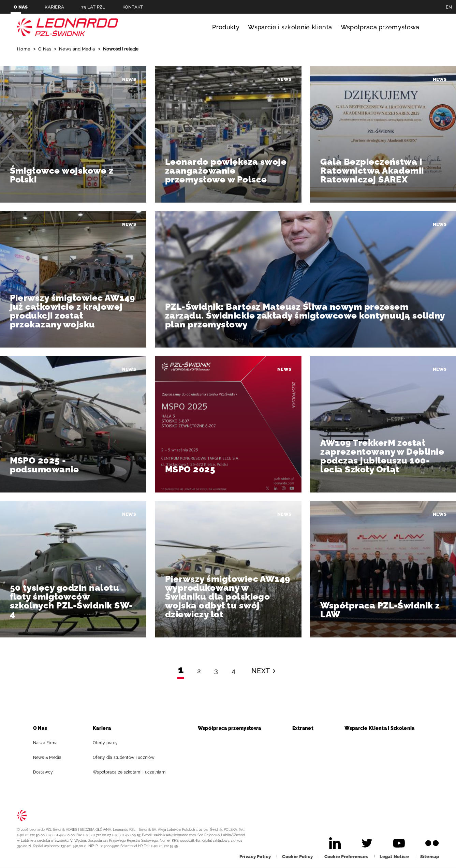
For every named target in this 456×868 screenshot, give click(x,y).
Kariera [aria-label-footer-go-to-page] (105, 728)
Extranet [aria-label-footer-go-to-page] (306, 728)
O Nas (45, 49)
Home (24, 49)
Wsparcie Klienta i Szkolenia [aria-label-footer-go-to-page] (382, 728)
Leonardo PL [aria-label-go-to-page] (68, 27)
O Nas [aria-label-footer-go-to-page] (43, 728)
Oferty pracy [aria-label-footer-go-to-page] (108, 743)
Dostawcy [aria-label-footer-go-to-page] (46, 772)
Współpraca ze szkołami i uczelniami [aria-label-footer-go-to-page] (133, 772)
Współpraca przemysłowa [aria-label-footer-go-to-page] (232, 728)
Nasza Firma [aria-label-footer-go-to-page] (48, 743)
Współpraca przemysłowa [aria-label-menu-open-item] (380, 27)
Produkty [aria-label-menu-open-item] (226, 27)
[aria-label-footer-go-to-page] (335, 843)
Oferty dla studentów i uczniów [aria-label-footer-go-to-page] (127, 757)
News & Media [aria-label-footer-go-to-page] (50, 757)
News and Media (77, 49)
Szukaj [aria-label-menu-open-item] (433, 27)
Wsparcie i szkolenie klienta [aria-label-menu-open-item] (290, 27)
